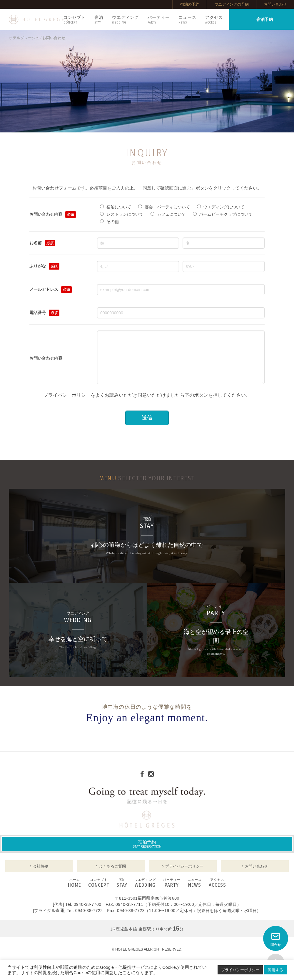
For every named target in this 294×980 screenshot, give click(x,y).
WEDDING (145, 892)
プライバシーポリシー (67, 404)
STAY (122, 892)
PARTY (172, 892)
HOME (75, 892)
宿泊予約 (147, 853)
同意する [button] (275, 970)
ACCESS (217, 892)
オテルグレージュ (24, 38)
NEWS (195, 892)
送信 (147, 426)
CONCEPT (99, 892)
